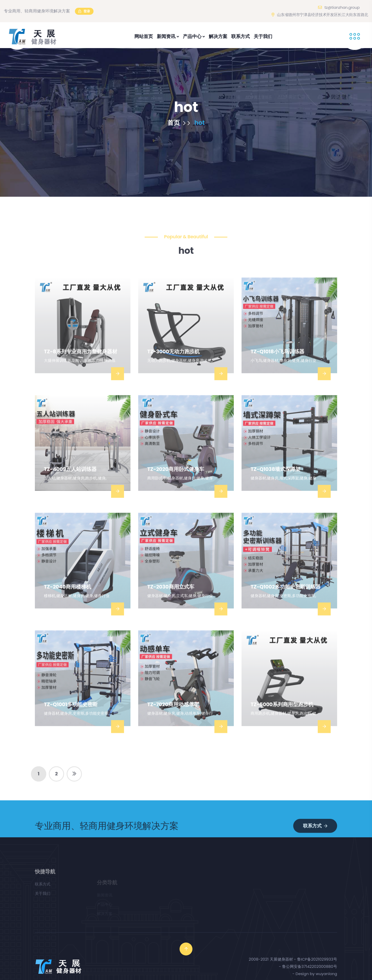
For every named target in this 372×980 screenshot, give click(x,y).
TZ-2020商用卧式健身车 (176, 484)
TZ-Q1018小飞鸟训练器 (277, 367)
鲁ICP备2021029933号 (317, 959)
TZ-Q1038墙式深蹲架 (276, 484)
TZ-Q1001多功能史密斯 (71, 719)
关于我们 (263, 36)
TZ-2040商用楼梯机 (68, 602)
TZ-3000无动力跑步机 (173, 367)
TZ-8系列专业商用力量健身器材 (81, 367)
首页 (179, 125)
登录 (84, 11)
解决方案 (218, 36)
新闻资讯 (168, 36)
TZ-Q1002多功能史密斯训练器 (286, 602)
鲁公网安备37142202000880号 (310, 966)
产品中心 (194, 36)
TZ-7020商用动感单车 (173, 719)
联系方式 (241, 36)
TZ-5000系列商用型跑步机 (282, 719)
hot (199, 125)
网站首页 (144, 36)
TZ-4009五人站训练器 (70, 484)
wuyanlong (326, 974)
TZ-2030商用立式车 (171, 602)
